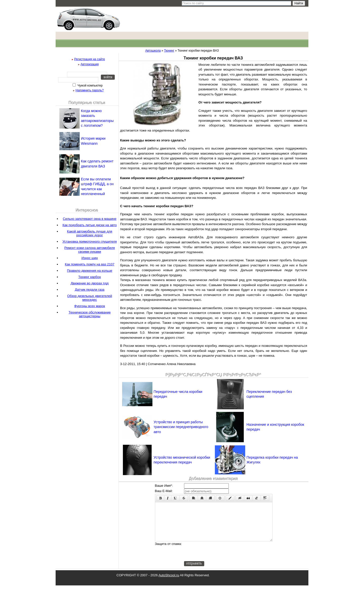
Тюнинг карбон (90, 277)
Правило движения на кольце (90, 271)
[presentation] (222, 559)
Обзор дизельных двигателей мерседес (90, 298)
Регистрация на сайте (90, 59)
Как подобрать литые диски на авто (90, 225)
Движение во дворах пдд (89, 283)
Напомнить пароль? (90, 90)
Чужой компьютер (90, 86)
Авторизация (90, 64)
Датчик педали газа (90, 290)
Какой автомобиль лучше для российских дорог (90, 233)
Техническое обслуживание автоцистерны (89, 314)
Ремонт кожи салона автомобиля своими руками (90, 250)
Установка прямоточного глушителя (90, 241)
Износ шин (90, 258)
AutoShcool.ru (169, 583)
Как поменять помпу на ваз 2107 (90, 264)
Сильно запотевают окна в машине (90, 219)
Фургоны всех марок (90, 306)
